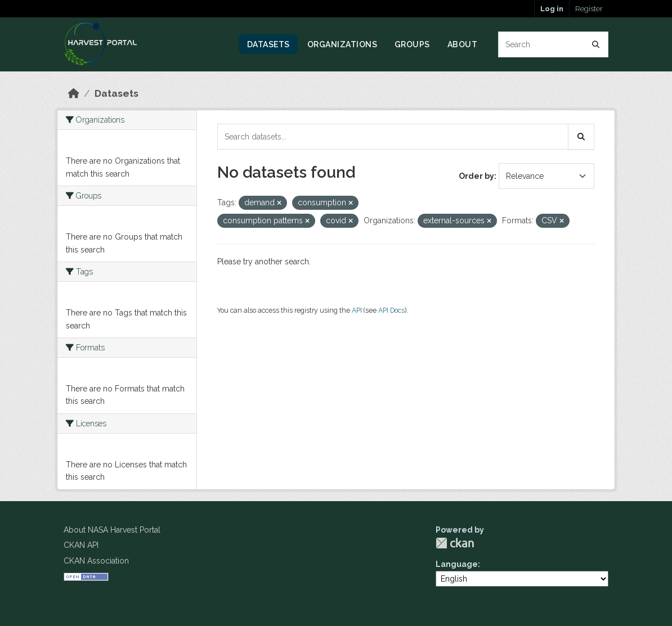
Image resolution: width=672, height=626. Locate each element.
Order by (476, 176)
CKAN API (81, 545)
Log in (552, 9)
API (357, 310)
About (463, 44)
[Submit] (596, 44)
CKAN (455, 543)
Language (457, 564)
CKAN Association (96, 561)
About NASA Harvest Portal (112, 530)
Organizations (342, 44)
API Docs (391, 310)
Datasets (268, 44)
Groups (412, 44)
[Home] (74, 93)
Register (589, 9)
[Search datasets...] (554, 44)
